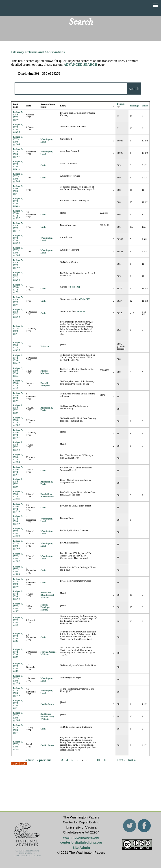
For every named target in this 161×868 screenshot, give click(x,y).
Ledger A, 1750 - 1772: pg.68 (18, 397)
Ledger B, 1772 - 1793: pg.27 (18, 607)
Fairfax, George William (48, 653)
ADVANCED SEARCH (80, 65)
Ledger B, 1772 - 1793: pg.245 (18, 165)
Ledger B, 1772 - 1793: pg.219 (18, 359)
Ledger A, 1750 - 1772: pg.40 (18, 116)
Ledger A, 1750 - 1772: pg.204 (18, 264)
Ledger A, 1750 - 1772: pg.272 (18, 346)
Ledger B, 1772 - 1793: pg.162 (18, 557)
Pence (145, 106)
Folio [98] (75, 287)
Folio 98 (81, 311)
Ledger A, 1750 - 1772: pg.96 (18, 409)
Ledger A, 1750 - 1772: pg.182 (18, 421)
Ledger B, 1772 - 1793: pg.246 (18, 177)
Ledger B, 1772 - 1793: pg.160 (18, 545)
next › (121, 760)
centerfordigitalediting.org (81, 842)
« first (29, 760)
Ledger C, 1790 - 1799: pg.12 (18, 372)
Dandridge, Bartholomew (47, 495)
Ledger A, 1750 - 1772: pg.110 (18, 495)
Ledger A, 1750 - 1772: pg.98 (18, 301)
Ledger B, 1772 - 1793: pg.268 (18, 128)
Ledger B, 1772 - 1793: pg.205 (18, 570)
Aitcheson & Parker (47, 409)
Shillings (134, 106)
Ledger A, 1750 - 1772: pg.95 (18, 288)
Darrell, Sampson (45, 384)
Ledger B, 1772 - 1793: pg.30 (18, 621)
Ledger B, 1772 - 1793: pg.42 (18, 330)
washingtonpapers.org (81, 837)
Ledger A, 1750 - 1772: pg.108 (18, 313)
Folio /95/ (85, 299)
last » (132, 760)
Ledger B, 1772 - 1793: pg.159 (18, 520)
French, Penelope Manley (45, 607)
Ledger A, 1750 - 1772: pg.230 (18, 508)
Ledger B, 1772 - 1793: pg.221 (18, 202)
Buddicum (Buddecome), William (47, 595)
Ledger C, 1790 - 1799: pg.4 (18, 190)
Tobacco (45, 346)
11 (105, 760)
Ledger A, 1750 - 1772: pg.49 (18, 384)
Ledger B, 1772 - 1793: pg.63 (18, 637)
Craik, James (47, 704)
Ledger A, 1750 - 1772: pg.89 (18, 471)
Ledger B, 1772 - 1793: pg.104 (18, 595)
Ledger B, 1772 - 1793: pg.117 (18, 729)
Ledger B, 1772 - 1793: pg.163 (18, 239)
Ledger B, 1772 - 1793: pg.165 (18, 153)
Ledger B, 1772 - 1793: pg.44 (18, 704)
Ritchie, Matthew (45, 372)
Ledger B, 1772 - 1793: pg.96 (18, 583)
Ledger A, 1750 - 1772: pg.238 (18, 227)
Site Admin (81, 847)
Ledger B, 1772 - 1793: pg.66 (18, 653)
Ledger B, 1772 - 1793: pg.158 (18, 680)
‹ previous (44, 760)
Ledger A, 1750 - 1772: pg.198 (18, 458)
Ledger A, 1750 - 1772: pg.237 (18, 214)
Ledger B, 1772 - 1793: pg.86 (18, 667)
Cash (43, 165)
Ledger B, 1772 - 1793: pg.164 (18, 141)
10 (98, 760)
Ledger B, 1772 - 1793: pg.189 (18, 692)
